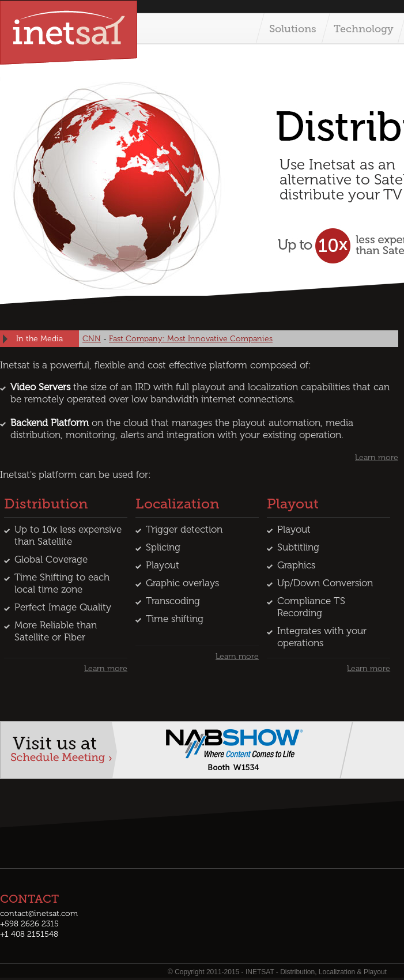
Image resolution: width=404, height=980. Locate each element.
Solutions (293, 29)
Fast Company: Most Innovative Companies (191, 339)
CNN (92, 339)
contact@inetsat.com (39, 913)
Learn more (377, 457)
